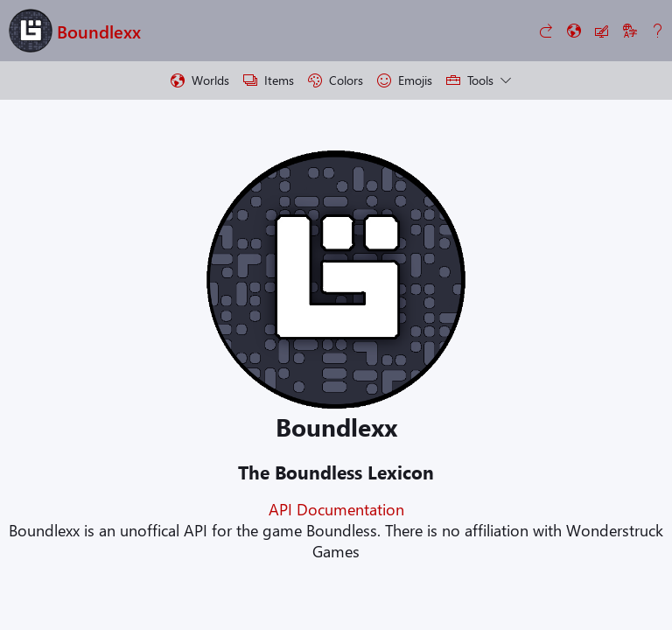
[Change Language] (630, 31)
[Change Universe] (574, 31)
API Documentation (336, 509)
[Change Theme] (602, 31)
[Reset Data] (546, 31)
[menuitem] (200, 80)
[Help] (658, 31)
